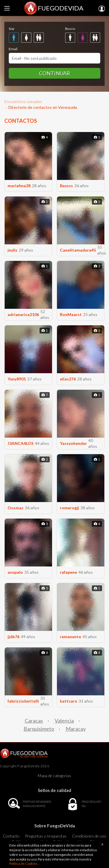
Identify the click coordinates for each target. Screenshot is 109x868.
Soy (11, 29)
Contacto (11, 836)
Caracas (34, 721)
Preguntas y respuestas (46, 836)
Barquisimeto (39, 729)
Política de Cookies (24, 864)
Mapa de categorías (54, 776)
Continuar (54, 73)
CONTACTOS (21, 121)
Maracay (76, 729)
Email (13, 49)
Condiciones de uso (89, 836)
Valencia (64, 721)
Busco (70, 29)
